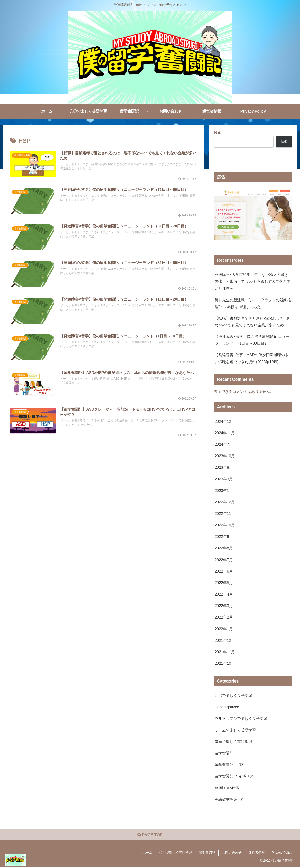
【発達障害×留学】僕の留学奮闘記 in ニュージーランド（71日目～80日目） (252, 340)
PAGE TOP (150, 835)
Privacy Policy (282, 853)
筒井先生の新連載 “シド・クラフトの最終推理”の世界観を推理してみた (253, 303)
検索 (217, 132)
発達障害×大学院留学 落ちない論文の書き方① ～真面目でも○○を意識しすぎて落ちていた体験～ (253, 281)
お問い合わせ (232, 853)
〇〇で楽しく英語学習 (176, 853)
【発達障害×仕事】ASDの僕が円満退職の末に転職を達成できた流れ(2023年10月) (252, 358)
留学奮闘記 (207, 853)
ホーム (147, 853)
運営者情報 (257, 853)
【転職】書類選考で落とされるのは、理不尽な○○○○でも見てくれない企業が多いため (252, 322)
